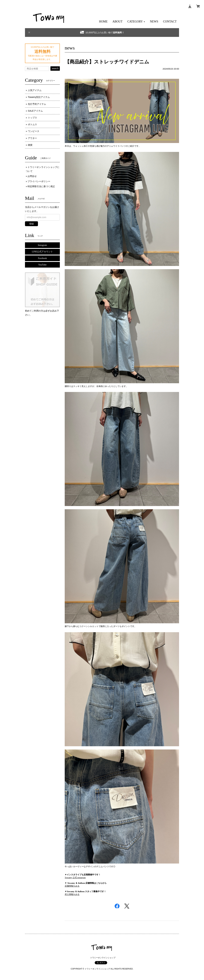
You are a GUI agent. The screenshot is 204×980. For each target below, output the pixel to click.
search (55, 68)
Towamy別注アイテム (39, 97)
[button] (136, 22)
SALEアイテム (35, 111)
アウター (32, 138)
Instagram (42, 245)
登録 (31, 224)
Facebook (42, 258)
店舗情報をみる (72, 886)
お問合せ (32, 176)
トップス (32, 118)
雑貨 (30, 145)
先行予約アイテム (37, 104)
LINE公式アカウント (42, 252)
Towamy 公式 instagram (75, 878)
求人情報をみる (72, 894)
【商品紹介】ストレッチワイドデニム (107, 62)
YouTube (42, 265)
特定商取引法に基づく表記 (41, 186)
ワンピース (34, 131)
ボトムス (32, 124)
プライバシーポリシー (39, 181)
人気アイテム (35, 90)
